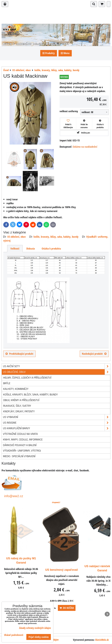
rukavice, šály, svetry (17, 406)
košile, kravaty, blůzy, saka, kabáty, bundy (56, 237)
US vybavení (57, 417)
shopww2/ (56, 502)
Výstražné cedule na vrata (20, 434)
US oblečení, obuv (17, 237)
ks (92, 608)
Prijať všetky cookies (39, 637)
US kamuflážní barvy (57, 428)
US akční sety (57, 366)
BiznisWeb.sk (102, 640)
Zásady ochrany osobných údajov (35, 628)
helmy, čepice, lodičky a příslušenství (27, 378)
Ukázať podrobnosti (14, 635)
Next (107, 614)
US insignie (57, 423)
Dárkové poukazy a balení (20, 445)
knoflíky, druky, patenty (19, 411)
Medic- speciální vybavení (19, 456)
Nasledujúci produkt (94, 354)
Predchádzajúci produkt (19, 354)
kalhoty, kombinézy (16, 389)
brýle (7, 383)
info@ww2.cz (14, 496)
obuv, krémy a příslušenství (21, 400)
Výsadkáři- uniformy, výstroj (22, 451)
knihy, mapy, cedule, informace (23, 439)
